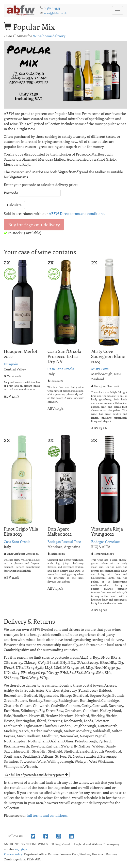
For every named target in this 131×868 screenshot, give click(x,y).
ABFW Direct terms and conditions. (77, 214)
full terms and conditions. (47, 815)
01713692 (21, 849)
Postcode (11, 193)
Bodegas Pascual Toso (64, 542)
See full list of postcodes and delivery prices (37, 775)
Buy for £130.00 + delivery (34, 225)
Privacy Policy (13, 854)
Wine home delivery (49, 36)
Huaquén (11, 364)
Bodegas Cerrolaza (106, 542)
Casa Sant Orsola (61, 369)
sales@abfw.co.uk (55, 13)
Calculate (14, 205)
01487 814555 (52, 8)
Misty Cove (100, 369)
